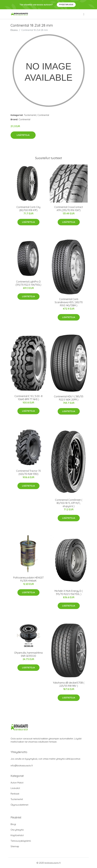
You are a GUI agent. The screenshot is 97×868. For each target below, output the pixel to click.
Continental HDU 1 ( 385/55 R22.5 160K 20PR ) (69, 398)
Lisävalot (15, 788)
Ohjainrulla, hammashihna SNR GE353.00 (28, 654)
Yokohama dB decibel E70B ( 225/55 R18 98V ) (69, 684)
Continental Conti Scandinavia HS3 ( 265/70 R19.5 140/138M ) (69, 302)
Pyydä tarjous (66, 5)
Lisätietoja (23, 135)
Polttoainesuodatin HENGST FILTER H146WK (28, 579)
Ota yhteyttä (17, 830)
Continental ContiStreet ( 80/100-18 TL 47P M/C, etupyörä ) (69, 503)
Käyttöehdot (17, 835)
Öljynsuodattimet (19, 805)
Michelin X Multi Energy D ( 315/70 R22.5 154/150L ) (69, 592)
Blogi (13, 824)
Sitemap (15, 846)
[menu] (84, 14)
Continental (43, 115)
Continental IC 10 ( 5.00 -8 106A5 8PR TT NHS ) (28, 398)
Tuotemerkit (30, 115)
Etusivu (14, 30)
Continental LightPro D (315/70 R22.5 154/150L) (28, 283)
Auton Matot (17, 783)
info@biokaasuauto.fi (22, 766)
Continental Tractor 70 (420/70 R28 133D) (28, 472)
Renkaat (15, 794)
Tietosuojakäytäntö (21, 841)
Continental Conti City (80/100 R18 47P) (28, 209)
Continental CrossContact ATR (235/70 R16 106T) (69, 209)
